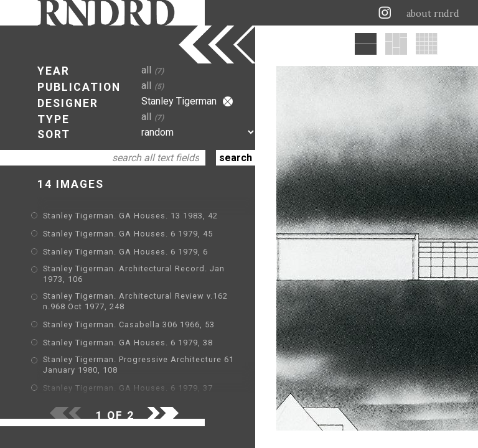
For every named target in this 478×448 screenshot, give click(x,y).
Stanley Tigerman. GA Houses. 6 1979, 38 (128, 343)
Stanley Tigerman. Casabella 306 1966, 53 (129, 324)
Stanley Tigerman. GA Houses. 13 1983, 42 (130, 216)
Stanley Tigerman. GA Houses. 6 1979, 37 (128, 388)
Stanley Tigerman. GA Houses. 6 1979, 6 (125, 252)
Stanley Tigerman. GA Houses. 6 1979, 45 (128, 234)
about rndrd (433, 14)
